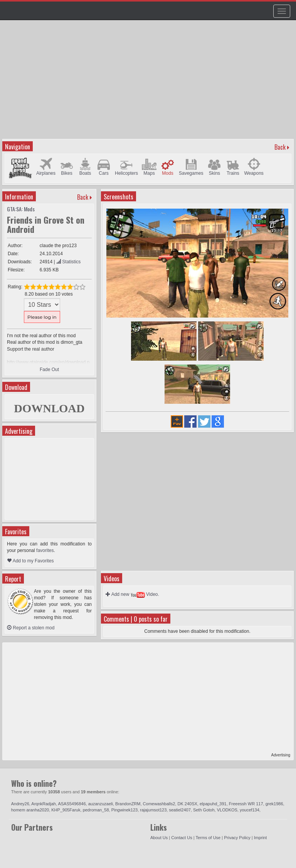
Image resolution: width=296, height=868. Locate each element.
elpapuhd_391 (213, 804)
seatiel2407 (180, 810)
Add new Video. (132, 594)
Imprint (261, 838)
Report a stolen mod (31, 628)
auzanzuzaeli (101, 804)
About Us (159, 838)
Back (280, 147)
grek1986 (274, 804)
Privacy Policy (237, 838)
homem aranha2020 (30, 810)
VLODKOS (227, 810)
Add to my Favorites (30, 561)
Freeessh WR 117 (246, 804)
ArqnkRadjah (44, 804)
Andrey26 (20, 804)
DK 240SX (187, 804)
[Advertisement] (149, 83)
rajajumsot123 (153, 810)
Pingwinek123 (125, 810)
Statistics (68, 262)
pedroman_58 (96, 810)
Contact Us (182, 838)
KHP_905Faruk (66, 810)
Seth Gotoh (204, 810)
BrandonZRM (128, 804)
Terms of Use (208, 838)
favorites (45, 550)
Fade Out (49, 370)
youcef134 (250, 810)
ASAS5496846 (72, 804)
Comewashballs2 (159, 804)
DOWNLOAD (49, 408)
